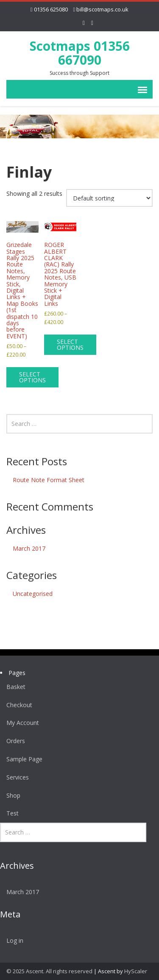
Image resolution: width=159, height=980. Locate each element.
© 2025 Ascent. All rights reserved (49, 971)
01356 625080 (51, 9)
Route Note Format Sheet (49, 480)
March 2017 (29, 548)
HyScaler (136, 971)
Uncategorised (33, 594)
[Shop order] (109, 198)
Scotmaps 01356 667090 (80, 53)
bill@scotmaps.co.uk (102, 9)
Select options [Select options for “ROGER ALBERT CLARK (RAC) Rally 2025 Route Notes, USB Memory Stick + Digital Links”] (70, 345)
